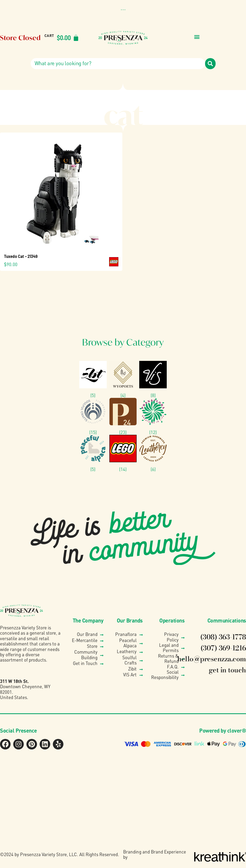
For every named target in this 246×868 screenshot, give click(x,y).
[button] (123, 10)
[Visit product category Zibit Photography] (93, 379)
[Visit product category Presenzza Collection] (123, 416)
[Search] (210, 64)
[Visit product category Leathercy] (153, 453)
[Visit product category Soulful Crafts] (93, 416)
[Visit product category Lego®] (123, 453)
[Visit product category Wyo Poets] (123, 379)
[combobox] (118, 64)
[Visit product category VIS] (153, 379)
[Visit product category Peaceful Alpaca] (93, 453)
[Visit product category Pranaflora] (153, 416)
